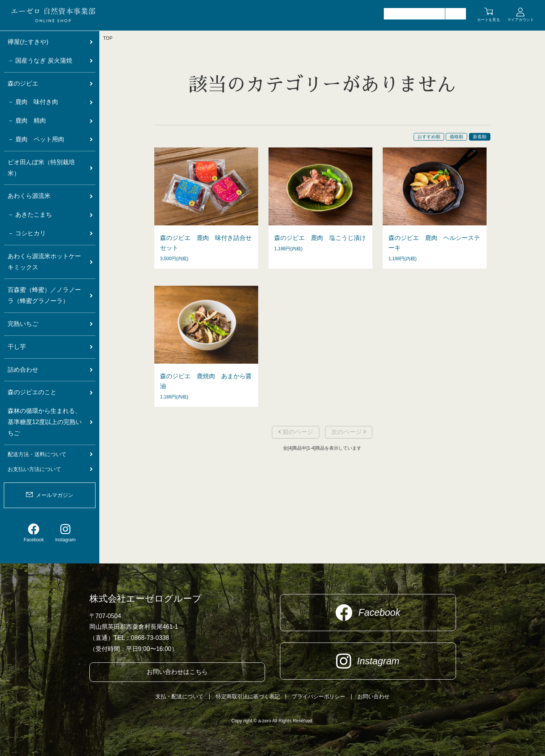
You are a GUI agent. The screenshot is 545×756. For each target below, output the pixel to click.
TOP (108, 38)
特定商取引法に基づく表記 (248, 696)
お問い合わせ (374, 696)
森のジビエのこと (32, 392)
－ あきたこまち (30, 214)
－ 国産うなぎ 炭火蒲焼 (40, 61)
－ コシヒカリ (27, 233)
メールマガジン (55, 495)
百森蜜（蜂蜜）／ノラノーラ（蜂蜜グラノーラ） (44, 295)
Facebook (34, 533)
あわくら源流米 (29, 196)
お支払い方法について (34, 469)
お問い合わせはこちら (177, 672)
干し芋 (17, 347)
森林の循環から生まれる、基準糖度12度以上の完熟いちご (45, 422)
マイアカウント (521, 20)
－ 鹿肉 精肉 (27, 121)
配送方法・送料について (37, 454)
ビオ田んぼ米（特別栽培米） (41, 168)
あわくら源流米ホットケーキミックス (44, 262)
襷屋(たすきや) (28, 42)
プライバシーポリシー (319, 696)
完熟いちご (23, 324)
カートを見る (488, 20)
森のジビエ (23, 83)
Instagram (65, 533)
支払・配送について (180, 696)
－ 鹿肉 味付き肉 (33, 102)
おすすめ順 (429, 137)
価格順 (456, 137)
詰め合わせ (23, 370)
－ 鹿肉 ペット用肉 (36, 139)
